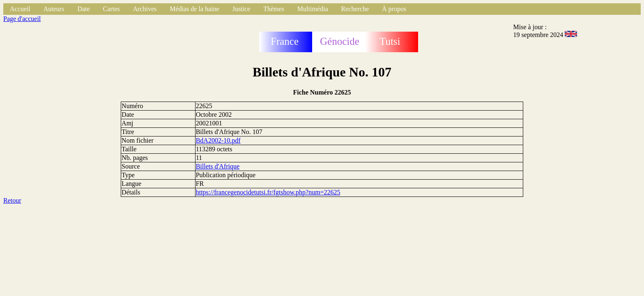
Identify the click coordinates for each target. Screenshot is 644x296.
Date (83, 9)
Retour (12, 200)
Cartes (112, 9)
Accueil (20, 9)
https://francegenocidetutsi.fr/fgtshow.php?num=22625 (268, 192)
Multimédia (313, 9)
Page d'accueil (22, 19)
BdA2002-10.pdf (218, 140)
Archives (145, 9)
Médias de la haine (194, 9)
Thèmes (274, 9)
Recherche (355, 9)
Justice (241, 9)
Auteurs (54, 9)
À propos (394, 9)
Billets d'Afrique (218, 166)
